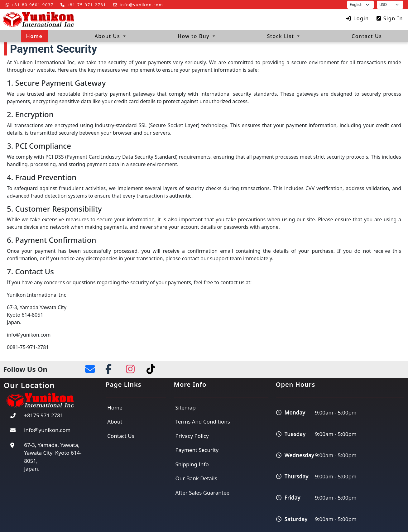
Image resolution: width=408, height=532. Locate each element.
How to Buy (194, 36)
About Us (108, 36)
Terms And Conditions (202, 422)
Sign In (389, 18)
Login (356, 18)
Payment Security (197, 450)
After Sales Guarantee (202, 493)
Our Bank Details (196, 478)
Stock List (281, 36)
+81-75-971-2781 (82, 5)
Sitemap (185, 407)
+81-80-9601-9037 (28, 5)
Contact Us (367, 36)
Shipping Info (192, 464)
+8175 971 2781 (44, 415)
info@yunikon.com (137, 5)
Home (34, 36)
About (115, 422)
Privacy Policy (192, 436)
